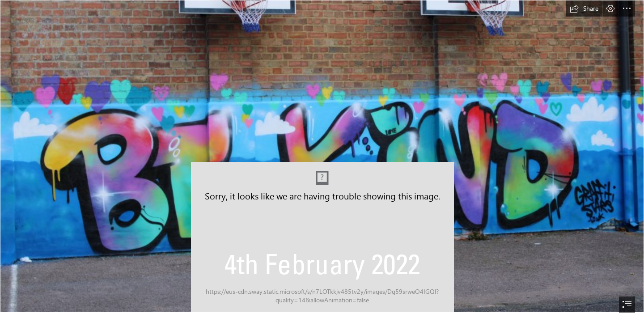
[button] (584, 8)
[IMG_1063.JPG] (322, 156)
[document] (322, 161)
